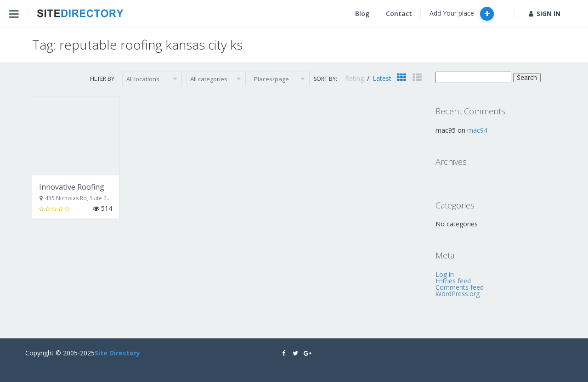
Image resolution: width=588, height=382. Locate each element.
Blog (362, 14)
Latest (382, 78)
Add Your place (462, 14)
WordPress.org (458, 294)
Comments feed (460, 287)
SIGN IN (545, 14)
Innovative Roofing (72, 187)
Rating (355, 78)
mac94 (477, 130)
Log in (445, 274)
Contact (399, 14)
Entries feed (453, 281)
